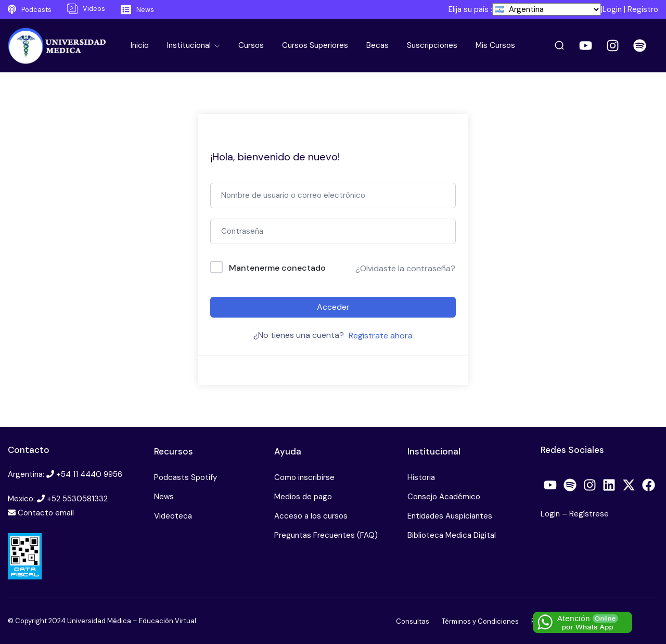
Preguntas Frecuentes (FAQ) (326, 535)
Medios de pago (303, 497)
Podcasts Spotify (185, 477)
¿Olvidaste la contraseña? (405, 268)
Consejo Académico (444, 497)
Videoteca (173, 516)
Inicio (140, 45)
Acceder (333, 307)
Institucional (190, 45)
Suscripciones (432, 45)
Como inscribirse (304, 477)
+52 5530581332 (77, 499)
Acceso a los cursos (311, 516)
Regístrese (589, 514)
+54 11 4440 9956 (89, 474)
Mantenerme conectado (277, 268)
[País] (547, 9)
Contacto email (46, 513)
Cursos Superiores (315, 45)
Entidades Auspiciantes (450, 516)
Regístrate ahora (381, 336)
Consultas (413, 621)
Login (612, 9)
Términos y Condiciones (480, 621)
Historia (421, 477)
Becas (377, 45)
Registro (643, 9)
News (164, 497)
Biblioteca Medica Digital (452, 535)
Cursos (251, 45)
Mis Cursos (495, 45)
